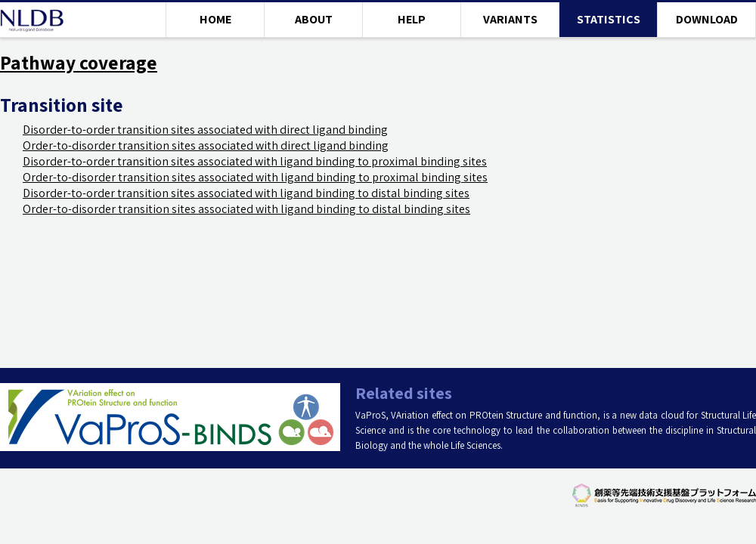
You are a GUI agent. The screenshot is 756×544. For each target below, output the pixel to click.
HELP (412, 19)
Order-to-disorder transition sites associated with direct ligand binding (206, 145)
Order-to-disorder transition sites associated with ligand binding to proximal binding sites (255, 177)
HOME (215, 19)
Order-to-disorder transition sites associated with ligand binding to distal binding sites (246, 209)
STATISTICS (609, 19)
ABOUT (314, 19)
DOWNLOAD (707, 19)
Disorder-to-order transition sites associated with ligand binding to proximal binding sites (255, 161)
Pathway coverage (79, 62)
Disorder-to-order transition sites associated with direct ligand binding (205, 130)
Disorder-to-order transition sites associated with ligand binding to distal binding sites (246, 193)
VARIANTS (510, 19)
